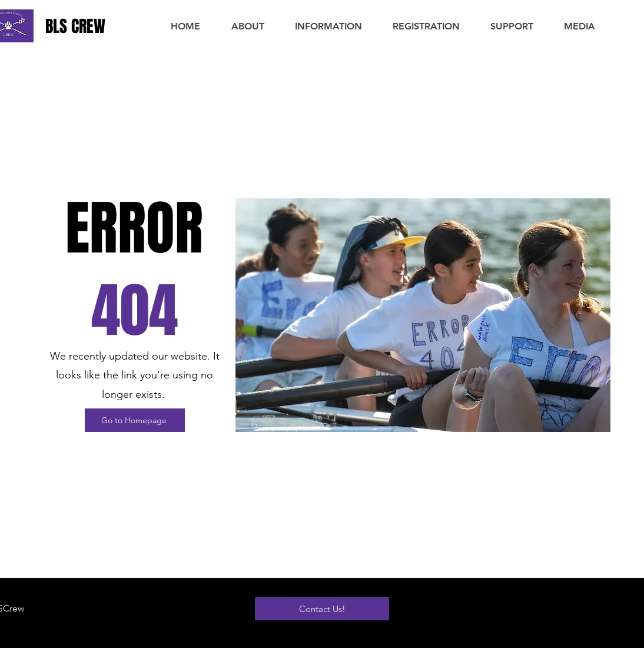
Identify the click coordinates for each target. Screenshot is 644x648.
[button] (248, 26)
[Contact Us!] (322, 609)
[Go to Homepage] (135, 420)
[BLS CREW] (84, 26)
